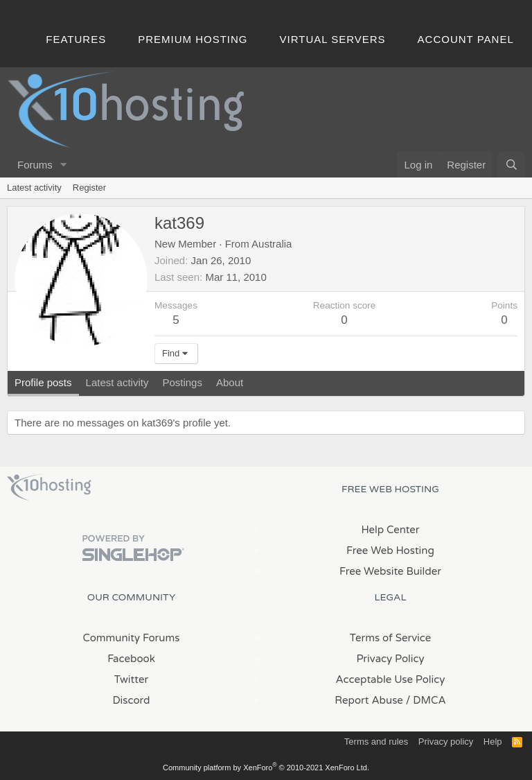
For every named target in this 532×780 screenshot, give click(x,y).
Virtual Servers (333, 39)
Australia (272, 244)
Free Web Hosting (390, 551)
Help (493, 742)
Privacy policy (446, 742)
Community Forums (132, 638)
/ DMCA (426, 700)
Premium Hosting (193, 39)
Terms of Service (391, 638)
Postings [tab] (182, 382)
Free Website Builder (390, 571)
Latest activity (34, 188)
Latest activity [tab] (117, 382)
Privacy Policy (390, 659)
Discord (131, 700)
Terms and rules (376, 742)
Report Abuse (369, 700)
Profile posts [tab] (43, 382)
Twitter (131, 679)
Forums (35, 165)
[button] (64, 165)
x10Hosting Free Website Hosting (49, 487)
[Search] (512, 165)
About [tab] (230, 382)
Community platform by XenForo (266, 768)
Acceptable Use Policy (391, 679)
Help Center (390, 530)
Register (89, 188)
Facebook (131, 659)
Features (76, 39)
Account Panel (466, 39)
